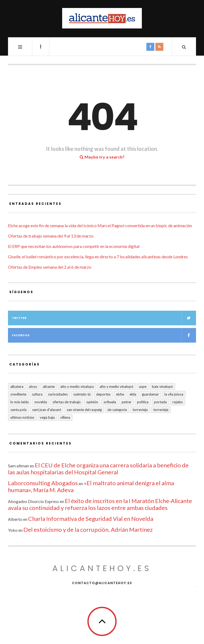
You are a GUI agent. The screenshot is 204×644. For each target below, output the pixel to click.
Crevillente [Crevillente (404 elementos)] (18, 394)
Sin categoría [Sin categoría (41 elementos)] (117, 410)
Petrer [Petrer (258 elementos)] (127, 402)
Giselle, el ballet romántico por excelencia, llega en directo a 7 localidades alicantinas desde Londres (98, 257)
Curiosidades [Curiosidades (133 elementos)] (58, 394)
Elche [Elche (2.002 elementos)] (120, 394)
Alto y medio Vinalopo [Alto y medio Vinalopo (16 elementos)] (77, 387)
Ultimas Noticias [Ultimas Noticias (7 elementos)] (22, 417)
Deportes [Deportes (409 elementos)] (103, 394)
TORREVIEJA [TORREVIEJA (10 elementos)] (161, 410)
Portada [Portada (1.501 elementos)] (160, 402)
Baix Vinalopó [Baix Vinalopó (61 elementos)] (162, 387)
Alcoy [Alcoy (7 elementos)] (33, 387)
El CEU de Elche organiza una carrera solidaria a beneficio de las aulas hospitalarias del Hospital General (98, 469)
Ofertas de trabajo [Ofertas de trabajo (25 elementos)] (67, 402)
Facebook (104, 335)
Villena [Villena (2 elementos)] (65, 417)
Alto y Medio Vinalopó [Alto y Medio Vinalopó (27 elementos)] (116, 387)
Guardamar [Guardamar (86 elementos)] (150, 394)
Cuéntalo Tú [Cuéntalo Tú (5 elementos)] (82, 394)
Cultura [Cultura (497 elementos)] (37, 394)
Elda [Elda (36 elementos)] (133, 394)
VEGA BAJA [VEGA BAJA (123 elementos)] (47, 417)
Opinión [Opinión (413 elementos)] (92, 402)
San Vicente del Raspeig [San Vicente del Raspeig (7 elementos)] (84, 410)
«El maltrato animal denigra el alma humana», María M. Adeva (91, 486)
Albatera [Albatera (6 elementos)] (17, 387)
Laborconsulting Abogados (43, 483)
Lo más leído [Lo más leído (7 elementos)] (20, 402)
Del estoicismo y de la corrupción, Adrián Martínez (88, 529)
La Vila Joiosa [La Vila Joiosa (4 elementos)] (174, 394)
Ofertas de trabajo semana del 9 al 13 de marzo (51, 236)
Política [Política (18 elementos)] (143, 402)
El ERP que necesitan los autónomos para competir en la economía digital (74, 246)
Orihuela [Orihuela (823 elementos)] (110, 402)
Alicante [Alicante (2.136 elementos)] (49, 387)
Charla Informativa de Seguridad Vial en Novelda (91, 519)
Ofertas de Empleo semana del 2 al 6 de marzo (50, 267)
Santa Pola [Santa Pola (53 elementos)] (18, 410)
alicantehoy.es (102, 568)
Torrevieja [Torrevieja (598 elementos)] (140, 410)
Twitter (104, 318)
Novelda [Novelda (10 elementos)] (41, 402)
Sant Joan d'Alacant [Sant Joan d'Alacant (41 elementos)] (47, 410)
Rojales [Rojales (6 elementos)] (178, 402)
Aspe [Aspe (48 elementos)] (143, 387)
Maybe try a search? (102, 157)
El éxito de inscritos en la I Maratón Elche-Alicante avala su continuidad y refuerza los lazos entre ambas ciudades (100, 504)
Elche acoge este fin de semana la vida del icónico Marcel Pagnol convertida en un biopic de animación (100, 225)
